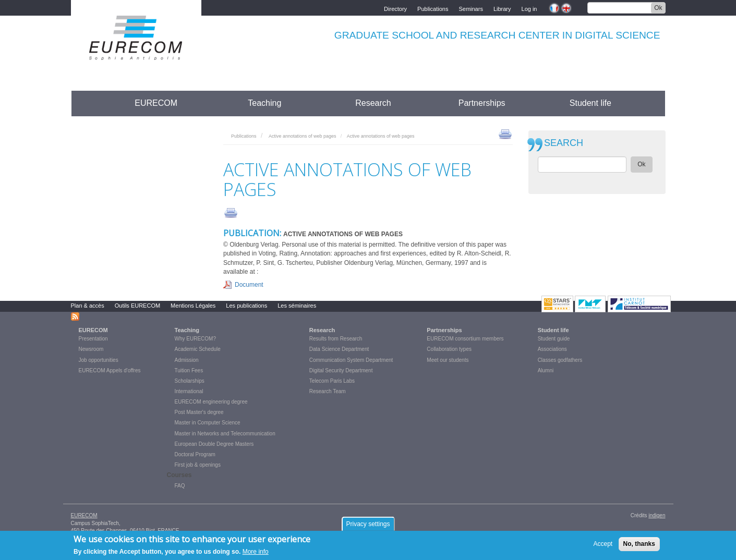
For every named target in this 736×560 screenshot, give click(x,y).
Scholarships (190, 381)
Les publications (246, 306)
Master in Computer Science (208, 423)
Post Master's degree (199, 412)
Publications (433, 8)
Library (502, 8)
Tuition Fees (189, 370)
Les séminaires (297, 306)
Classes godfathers (560, 360)
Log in (529, 8)
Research (373, 103)
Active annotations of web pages (303, 136)
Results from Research (336, 339)
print (505, 133)
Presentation (93, 339)
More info (256, 554)
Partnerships (482, 103)
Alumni (546, 370)
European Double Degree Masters (214, 444)
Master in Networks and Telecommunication (225, 434)
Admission (187, 360)
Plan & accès (88, 306)
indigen (657, 515)
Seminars (470, 8)
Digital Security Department (341, 370)
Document (249, 285)
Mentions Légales (193, 306)
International (189, 391)
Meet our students (448, 360)
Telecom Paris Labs (332, 381)
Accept (603, 546)
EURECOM (156, 103)
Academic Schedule (198, 349)
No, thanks (639, 546)
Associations (552, 349)
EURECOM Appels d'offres (110, 370)
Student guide (554, 339)
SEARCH (564, 143)
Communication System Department (351, 360)
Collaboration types (449, 349)
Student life (590, 103)
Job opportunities (99, 360)
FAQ (180, 486)
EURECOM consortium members (465, 339)
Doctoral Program (195, 454)
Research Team (328, 391)
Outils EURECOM (137, 306)
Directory (395, 8)
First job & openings (198, 465)
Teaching (264, 103)
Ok (658, 8)
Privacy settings (368, 527)
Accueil (91, 103)
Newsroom (91, 349)
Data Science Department (339, 349)
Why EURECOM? (195, 339)
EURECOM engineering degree (211, 402)
